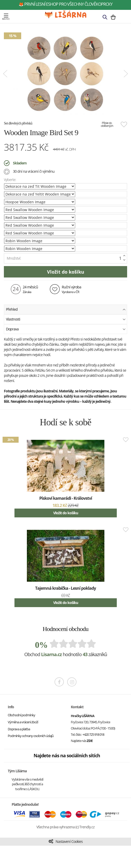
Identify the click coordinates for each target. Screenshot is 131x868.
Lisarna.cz (51, 654)
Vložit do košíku (66, 513)
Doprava (66, 329)
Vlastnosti (66, 319)
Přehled (66, 309)
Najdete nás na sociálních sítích (67, 755)
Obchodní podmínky (21, 715)
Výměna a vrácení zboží (23, 722)
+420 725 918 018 (93, 734)
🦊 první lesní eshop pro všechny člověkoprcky (65, 4)
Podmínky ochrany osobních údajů (31, 736)
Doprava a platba (19, 729)
